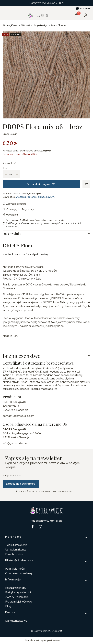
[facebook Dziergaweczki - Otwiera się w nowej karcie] (33, 527)
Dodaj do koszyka (41, 184)
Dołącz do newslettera (21, 484)
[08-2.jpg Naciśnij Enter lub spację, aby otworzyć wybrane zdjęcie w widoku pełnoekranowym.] (46, 75)
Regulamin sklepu (16, 588)
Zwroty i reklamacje (17, 597)
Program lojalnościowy (19, 601)
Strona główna (10, 25)
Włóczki (25, 25)
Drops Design (40, 25)
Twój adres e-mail (12, 475)
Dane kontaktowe (16, 621)
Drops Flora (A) (59, 25)
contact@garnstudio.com (18, 416)
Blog (8, 606)
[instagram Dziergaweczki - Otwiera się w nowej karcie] (40, 527)
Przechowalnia (14, 554)
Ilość (5, 168)
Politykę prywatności (62, 491)
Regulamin (32, 491)
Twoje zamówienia (16, 545)
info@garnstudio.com (16, 443)
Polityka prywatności (18, 592)
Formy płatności (15, 569)
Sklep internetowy (43, 640)
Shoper (56, 631)
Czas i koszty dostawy (19, 573)
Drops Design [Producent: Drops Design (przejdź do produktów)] (10, 134)
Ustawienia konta (16, 549)
